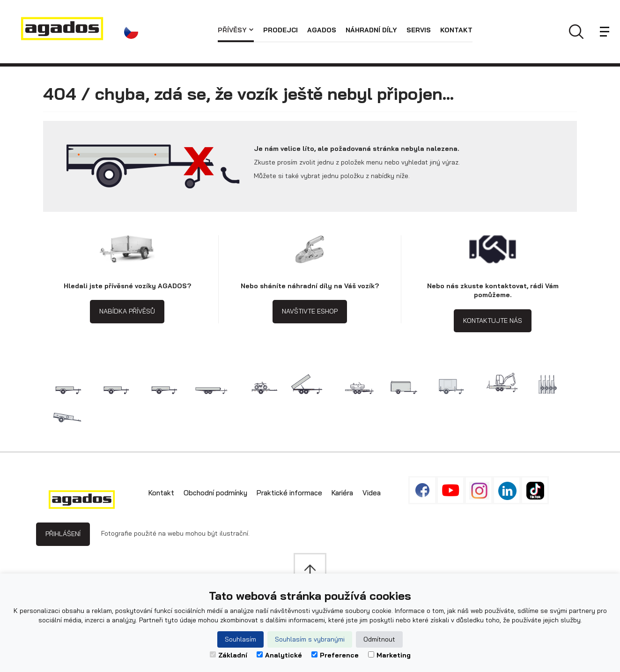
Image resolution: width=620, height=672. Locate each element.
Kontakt (456, 30)
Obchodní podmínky (215, 493)
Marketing (389, 655)
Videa (372, 493)
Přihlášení (63, 534)
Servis (419, 30)
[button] (133, 32)
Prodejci (280, 30)
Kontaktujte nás (493, 321)
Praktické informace (289, 493)
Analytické (279, 655)
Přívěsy (236, 30)
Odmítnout (379, 639)
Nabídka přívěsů (127, 311)
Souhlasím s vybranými (310, 639)
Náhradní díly (371, 30)
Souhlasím (240, 639)
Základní (229, 655)
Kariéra (342, 493)
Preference (335, 655)
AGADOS (322, 30)
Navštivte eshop (310, 311)
